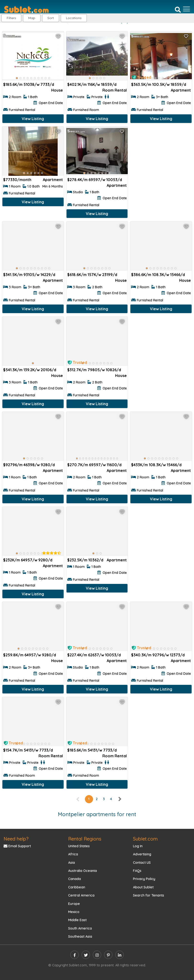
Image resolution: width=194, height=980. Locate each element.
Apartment (181, 90)
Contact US (142, 863)
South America (80, 928)
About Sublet (143, 887)
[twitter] (86, 955)
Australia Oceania (83, 871)
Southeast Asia (80, 936)
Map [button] (32, 18)
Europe (74, 904)
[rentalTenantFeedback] (52, 553)
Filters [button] (11, 18)
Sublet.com (145, 839)
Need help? (16, 839)
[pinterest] (108, 955)
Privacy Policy (144, 879)
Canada (75, 879)
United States (79, 846)
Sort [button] (51, 18)
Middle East (77, 920)
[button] (74, 18)
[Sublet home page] (26, 9)
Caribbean (77, 887)
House (57, 90)
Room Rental (115, 90)
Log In (138, 846)
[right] (120, 799)
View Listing (33, 119)
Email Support (17, 846)
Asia (72, 863)
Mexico (74, 912)
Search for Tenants (149, 895)
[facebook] (75, 955)
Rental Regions (85, 839)
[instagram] (97, 955)
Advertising (142, 854)
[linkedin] (119, 955)
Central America (81, 895)
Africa (73, 854)
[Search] (178, 9)
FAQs (137, 871)
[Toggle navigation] (186, 9)
